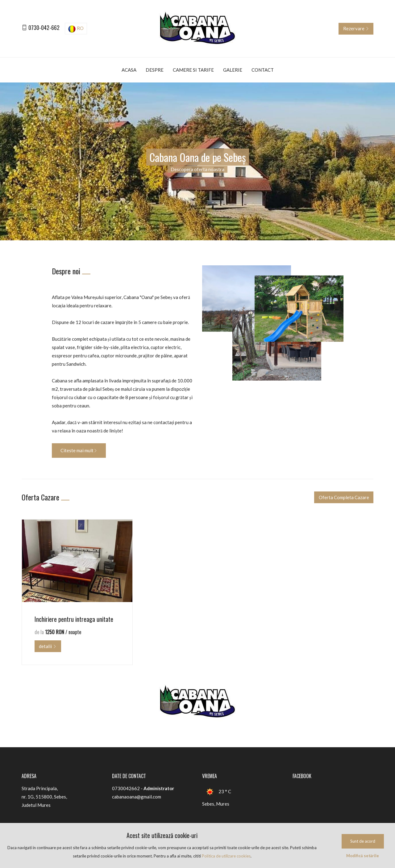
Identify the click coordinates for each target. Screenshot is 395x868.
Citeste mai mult (79, 450)
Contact (263, 70)
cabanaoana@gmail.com (137, 797)
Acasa (129, 70)
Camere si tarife (193, 70)
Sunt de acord (363, 841)
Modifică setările (363, 856)
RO (76, 29)
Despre (155, 70)
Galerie (233, 70)
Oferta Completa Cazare (344, 497)
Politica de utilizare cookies (226, 856)
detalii (48, 646)
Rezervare (356, 28)
